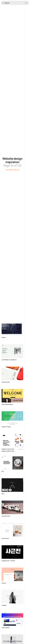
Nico (3, 494)
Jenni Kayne (5, 538)
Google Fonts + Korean (8, 561)
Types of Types (6, 427)
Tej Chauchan (6, 382)
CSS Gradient (6, 628)
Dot (3, 471)
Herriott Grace (6, 516)
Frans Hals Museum (7, 404)
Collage (4, 605)
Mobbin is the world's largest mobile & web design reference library (9, 450)
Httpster (6, 3)
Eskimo (4, 337)
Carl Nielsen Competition (9, 360)
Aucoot (4, 583)
